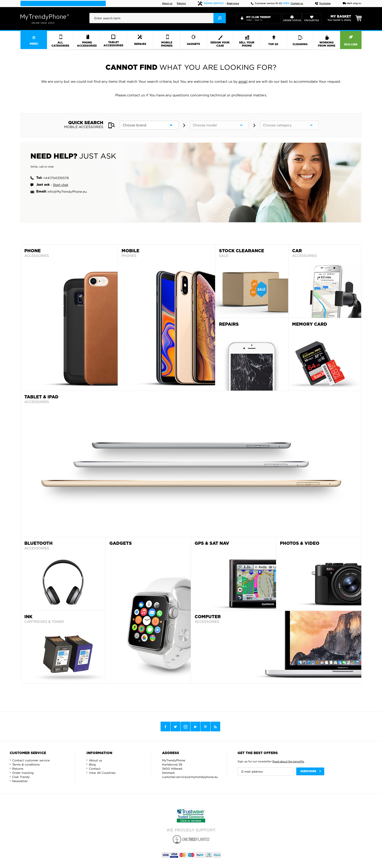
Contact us (297, 4)
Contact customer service (31, 760)
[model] (219, 125)
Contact (95, 769)
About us (167, 4)
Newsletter (20, 781)
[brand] (149, 125)
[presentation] (158, 18)
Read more (233, 4)
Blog (92, 764)
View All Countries (102, 773)
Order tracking (23, 773)
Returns (181, 4)
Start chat (61, 185)
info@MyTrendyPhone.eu (67, 192)
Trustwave (323, 4)
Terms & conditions (26, 764)
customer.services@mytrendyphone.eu (190, 777)
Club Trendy (21, 777)
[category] (289, 125)
